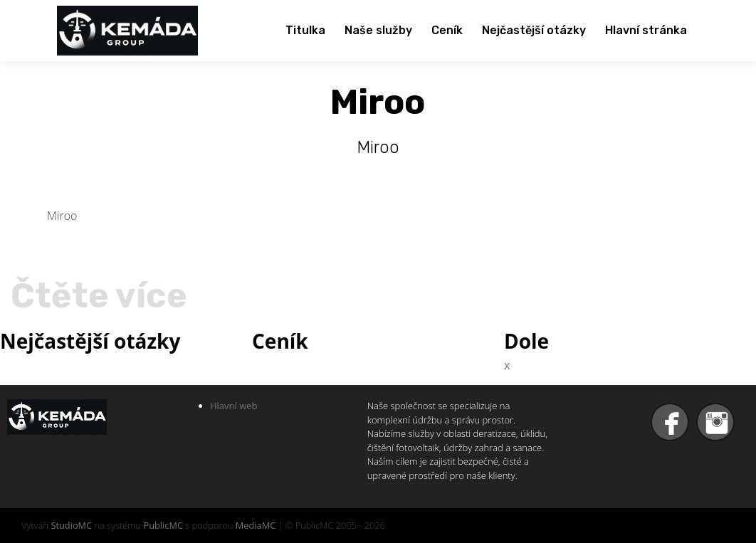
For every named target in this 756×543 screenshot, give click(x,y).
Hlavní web (234, 406)
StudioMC (71, 525)
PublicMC (163, 525)
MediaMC (256, 525)
